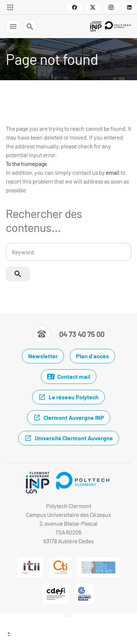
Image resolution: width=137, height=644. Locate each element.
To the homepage (26, 164)
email (113, 172)
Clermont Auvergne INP (69, 418)
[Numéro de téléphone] (69, 334)
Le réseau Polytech (68, 397)
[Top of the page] (68, 635)
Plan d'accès (92, 356)
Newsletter (43, 356)
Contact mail (69, 377)
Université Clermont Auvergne (69, 438)
